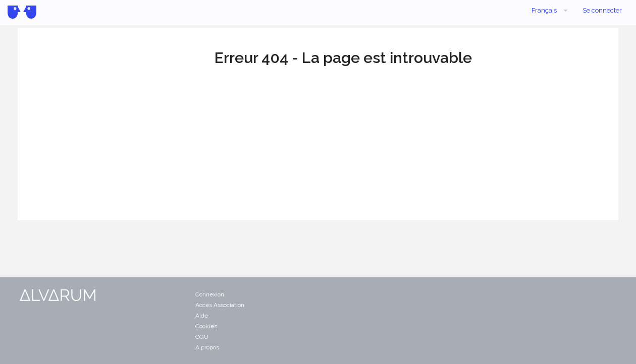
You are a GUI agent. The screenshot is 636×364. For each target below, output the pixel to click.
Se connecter (602, 10)
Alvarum (22, 12)
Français (550, 11)
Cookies (206, 326)
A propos (207, 347)
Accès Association (220, 305)
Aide (202, 316)
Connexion (210, 294)
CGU (202, 337)
